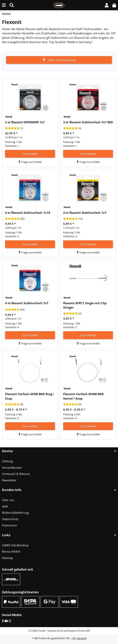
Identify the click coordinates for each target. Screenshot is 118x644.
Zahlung (7, 461)
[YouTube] (6, 621)
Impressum (10, 525)
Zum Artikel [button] (30, 154)
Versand (82, 638)
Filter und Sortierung (59, 60)
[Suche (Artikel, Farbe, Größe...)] (12, 5)
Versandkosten (12, 468)
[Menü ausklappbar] (4, 5)
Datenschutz (10, 519)
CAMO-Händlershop (15, 545)
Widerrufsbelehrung (15, 513)
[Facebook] (3, 621)
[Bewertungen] (12, 128)
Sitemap (7, 558)
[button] (107, 5)
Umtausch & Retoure (16, 474)
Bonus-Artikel (11, 551)
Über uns (8, 500)
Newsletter (9, 480)
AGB (5, 506)
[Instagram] (10, 621)
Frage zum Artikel (30, 162)
